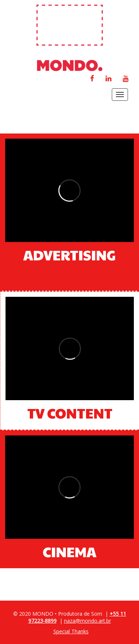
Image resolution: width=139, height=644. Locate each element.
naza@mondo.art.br (88, 621)
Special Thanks (71, 631)
